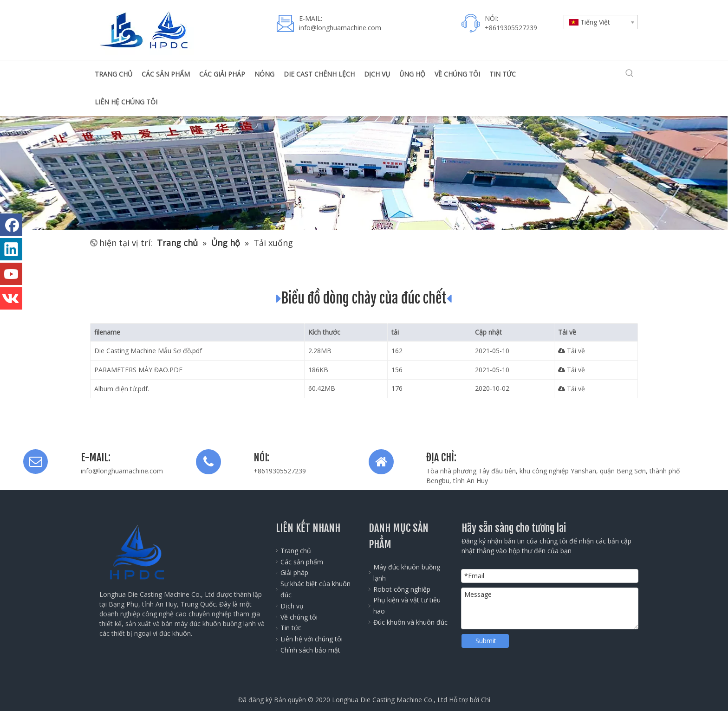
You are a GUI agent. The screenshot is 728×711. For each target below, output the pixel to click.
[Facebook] (11, 225)
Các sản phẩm (302, 562)
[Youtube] (11, 274)
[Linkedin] (11, 249)
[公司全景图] (364, 173)
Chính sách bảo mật (310, 650)
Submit (486, 641)
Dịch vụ (292, 606)
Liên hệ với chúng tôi (312, 639)
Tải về (572, 351)
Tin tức (291, 628)
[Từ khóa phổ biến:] (630, 73)
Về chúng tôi (299, 617)
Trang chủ (296, 551)
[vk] (11, 298)
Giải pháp (294, 572)
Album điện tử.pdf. (122, 389)
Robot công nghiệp (402, 589)
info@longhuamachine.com (122, 471)
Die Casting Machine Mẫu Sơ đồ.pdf (148, 351)
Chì (486, 700)
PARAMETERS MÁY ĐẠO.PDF (138, 370)
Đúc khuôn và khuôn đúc (410, 622)
